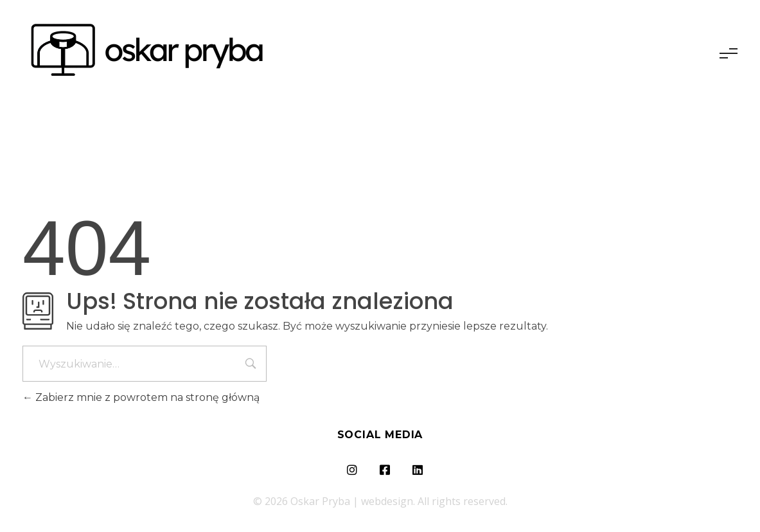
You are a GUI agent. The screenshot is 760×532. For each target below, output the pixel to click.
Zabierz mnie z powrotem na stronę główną (141, 397)
